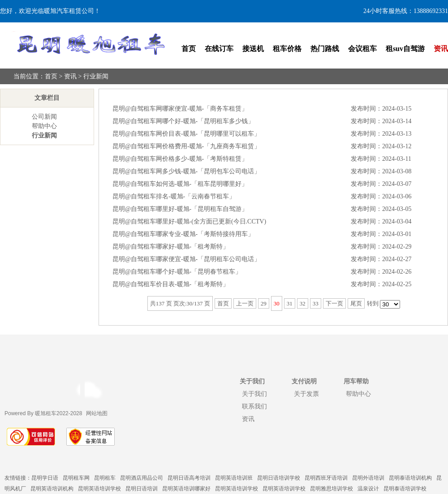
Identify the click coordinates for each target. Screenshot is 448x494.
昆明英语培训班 (234, 478)
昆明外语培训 (368, 478)
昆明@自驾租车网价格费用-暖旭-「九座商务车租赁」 (186, 146)
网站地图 (97, 413)
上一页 (245, 303)
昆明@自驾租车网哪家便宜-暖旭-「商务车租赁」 (180, 109)
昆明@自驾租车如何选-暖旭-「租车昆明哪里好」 (180, 184)
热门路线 (325, 49)
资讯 (441, 49)
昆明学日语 (45, 478)
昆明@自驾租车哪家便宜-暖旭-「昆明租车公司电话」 (186, 259)
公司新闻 (44, 117)
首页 (189, 49)
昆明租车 (105, 478)
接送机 (253, 49)
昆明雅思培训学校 (332, 489)
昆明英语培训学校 (99, 489)
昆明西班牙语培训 (326, 478)
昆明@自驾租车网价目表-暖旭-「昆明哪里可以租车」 (186, 134)
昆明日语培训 (142, 489)
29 (264, 303)
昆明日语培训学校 (279, 478)
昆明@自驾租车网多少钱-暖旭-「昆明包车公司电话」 (186, 171)
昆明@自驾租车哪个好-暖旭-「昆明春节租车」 (177, 272)
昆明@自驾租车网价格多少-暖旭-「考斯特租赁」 (180, 159)
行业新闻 (96, 76)
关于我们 (254, 394)
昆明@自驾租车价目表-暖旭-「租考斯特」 (171, 284)
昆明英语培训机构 (52, 489)
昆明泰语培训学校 (405, 489)
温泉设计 (368, 489)
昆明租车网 (76, 478)
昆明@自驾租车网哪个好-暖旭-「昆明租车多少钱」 (183, 121)
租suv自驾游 (405, 49)
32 (303, 303)
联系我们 (254, 406)
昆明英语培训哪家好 (186, 489)
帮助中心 (44, 126)
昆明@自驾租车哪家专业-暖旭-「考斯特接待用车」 (183, 234)
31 (290, 303)
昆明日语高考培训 (189, 478)
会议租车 (362, 49)
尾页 (356, 303)
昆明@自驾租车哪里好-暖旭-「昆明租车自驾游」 (180, 209)
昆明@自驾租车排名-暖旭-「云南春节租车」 (174, 196)
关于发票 (306, 394)
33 (316, 303)
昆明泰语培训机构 (410, 478)
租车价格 (287, 49)
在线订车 (219, 49)
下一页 (334, 303)
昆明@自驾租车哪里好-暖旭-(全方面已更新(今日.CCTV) (189, 221)
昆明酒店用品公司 (142, 478)
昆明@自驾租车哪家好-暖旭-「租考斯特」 (171, 247)
